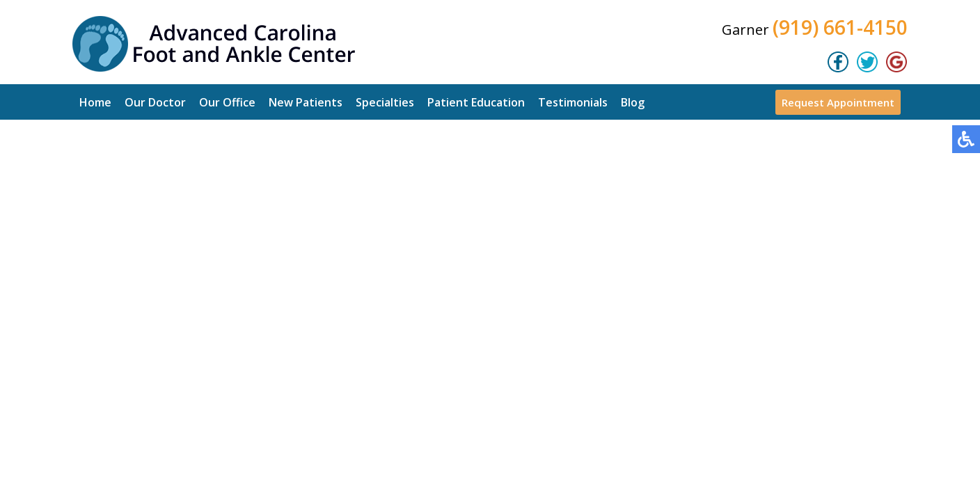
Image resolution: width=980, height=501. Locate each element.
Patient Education (476, 102)
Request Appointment (838, 102)
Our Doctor (155, 102)
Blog (633, 102)
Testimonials (573, 102)
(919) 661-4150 (840, 27)
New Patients (306, 102)
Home (95, 102)
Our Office (227, 102)
